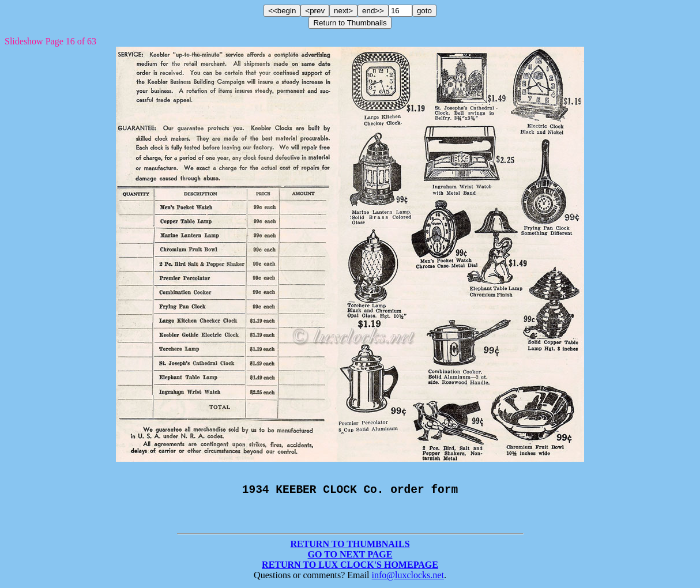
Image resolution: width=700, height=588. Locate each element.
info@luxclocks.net (408, 578)
